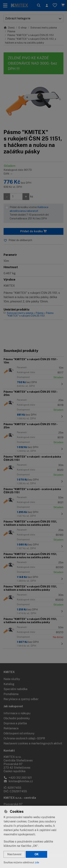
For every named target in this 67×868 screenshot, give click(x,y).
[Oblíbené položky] (55, 6)
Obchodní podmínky (17, 718)
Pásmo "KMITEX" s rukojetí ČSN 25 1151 (31, 35)
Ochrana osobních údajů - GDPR (24, 738)
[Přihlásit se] (47, 6)
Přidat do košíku (34, 231)
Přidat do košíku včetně (36, 213)
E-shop (23, 28)
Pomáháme (11, 694)
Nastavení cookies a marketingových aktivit (33, 743)
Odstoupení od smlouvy (19, 733)
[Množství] (16, 197)
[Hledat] (39, 6)
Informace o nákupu (17, 713)
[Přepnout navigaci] (5, 6)
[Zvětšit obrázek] (33, 101)
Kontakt (9, 751)
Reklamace (11, 728)
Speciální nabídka (15, 689)
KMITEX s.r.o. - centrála (20, 798)
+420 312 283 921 (18, 778)
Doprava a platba (15, 723)
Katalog (9, 684)
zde (37, 862)
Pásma (11, 31)
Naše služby (12, 679)
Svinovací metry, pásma (44, 28)
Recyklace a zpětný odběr (21, 699)
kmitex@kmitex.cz (18, 781)
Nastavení (14, 854)
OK (37, 854)
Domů (9, 28)
